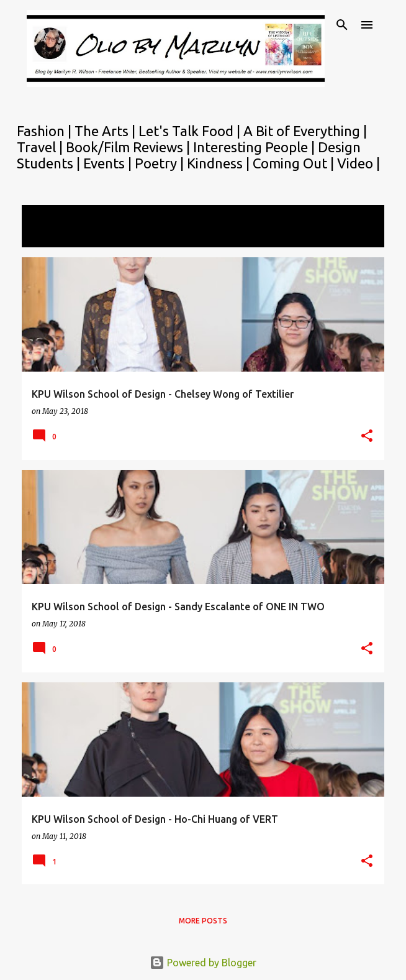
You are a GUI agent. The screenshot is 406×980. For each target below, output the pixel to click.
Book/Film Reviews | (129, 147)
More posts (203, 921)
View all (48, 236)
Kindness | (220, 163)
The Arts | (106, 131)
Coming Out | (295, 163)
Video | (359, 163)
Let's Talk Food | (191, 131)
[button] (367, 437)
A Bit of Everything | (305, 131)
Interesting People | (255, 147)
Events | (109, 163)
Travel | (41, 147)
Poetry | (161, 163)
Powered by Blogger (203, 963)
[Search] (342, 25)
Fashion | (46, 131)
